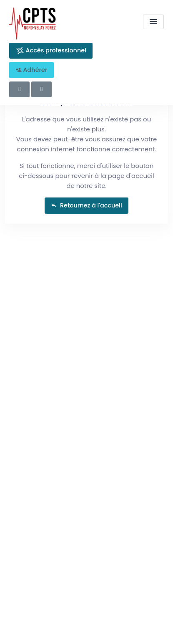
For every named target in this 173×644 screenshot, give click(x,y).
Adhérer (32, 70)
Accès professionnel (51, 51)
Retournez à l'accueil (86, 205)
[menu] (153, 22)
